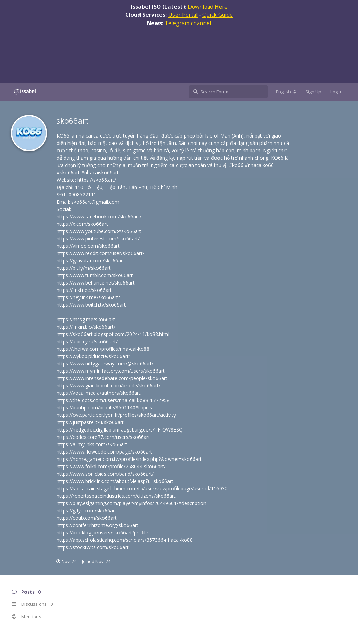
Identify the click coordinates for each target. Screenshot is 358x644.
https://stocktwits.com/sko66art (93, 547)
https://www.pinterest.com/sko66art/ (98, 239)
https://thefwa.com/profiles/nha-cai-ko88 (103, 349)
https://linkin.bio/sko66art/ (86, 327)
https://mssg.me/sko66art (86, 319)
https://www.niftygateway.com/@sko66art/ (105, 363)
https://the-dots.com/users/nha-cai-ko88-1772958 (113, 400)
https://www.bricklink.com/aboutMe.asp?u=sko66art (115, 481)
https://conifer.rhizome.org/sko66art (98, 525)
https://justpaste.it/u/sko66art (90, 422)
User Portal (183, 15)
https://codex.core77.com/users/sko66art (103, 437)
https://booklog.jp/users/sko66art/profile (102, 533)
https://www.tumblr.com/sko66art (95, 275)
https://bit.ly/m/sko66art (84, 268)
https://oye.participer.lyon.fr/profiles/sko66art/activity (116, 415)
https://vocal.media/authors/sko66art (99, 393)
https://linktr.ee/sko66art (84, 290)
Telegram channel (188, 23)
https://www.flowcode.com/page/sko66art (104, 452)
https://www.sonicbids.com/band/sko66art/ (105, 474)
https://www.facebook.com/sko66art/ (99, 216)
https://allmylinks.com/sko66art (92, 444)
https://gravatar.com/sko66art (91, 261)
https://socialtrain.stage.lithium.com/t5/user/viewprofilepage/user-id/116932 (142, 488)
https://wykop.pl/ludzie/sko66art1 (94, 356)
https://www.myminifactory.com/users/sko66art (111, 371)
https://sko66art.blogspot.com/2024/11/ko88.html (113, 334)
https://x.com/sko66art (82, 224)
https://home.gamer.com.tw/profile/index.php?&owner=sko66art (129, 459)
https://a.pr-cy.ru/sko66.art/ (87, 341)
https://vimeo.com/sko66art (88, 246)
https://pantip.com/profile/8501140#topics (104, 408)
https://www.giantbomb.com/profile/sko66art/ (109, 386)
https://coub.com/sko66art (87, 518)
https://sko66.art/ (97, 180)
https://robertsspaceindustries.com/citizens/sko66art (116, 496)
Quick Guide (218, 15)
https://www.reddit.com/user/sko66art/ (101, 253)
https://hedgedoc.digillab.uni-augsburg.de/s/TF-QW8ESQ (120, 430)
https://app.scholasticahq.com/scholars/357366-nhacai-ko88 (125, 540)
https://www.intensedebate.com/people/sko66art (112, 378)
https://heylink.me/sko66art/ (88, 297)
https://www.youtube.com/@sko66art (99, 231)
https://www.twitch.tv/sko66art (91, 305)
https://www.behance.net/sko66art (96, 283)
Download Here (208, 7)
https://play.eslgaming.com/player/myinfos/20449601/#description (131, 503)
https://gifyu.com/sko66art (87, 510)
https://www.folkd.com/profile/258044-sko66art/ (111, 466)
